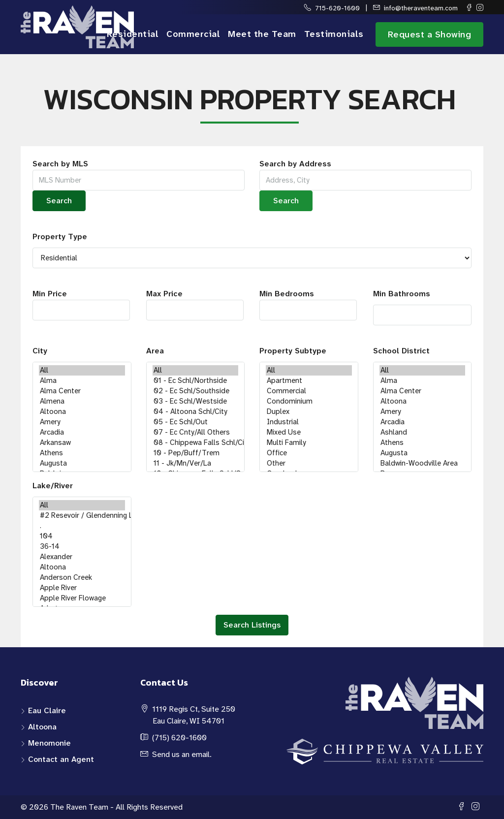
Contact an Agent (61, 759)
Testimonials (334, 34)
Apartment (309, 381)
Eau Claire (47, 710)
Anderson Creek (82, 578)
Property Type (60, 236)
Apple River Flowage (82, 598)
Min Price (81, 304)
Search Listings (252, 625)
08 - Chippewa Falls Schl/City (196, 443)
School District (401, 351)
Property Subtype (293, 351)
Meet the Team (262, 34)
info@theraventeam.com (421, 8)
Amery (82, 422)
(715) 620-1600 (179, 738)
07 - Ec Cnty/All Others (196, 432)
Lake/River (53, 486)
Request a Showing (430, 34)
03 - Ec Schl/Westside (196, 401)
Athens (82, 453)
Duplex (309, 412)
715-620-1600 (337, 8)
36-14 (82, 547)
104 (82, 536)
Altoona (82, 412)
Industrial (309, 422)
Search (59, 201)
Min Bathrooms (402, 294)
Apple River (82, 588)
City (40, 351)
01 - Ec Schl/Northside (196, 381)
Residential (133, 34)
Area (155, 351)
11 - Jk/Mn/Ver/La (196, 463)
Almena (82, 401)
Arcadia (82, 432)
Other (309, 463)
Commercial (193, 34)
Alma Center (82, 391)
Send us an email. (182, 754)
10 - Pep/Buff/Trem (196, 453)
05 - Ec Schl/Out (196, 422)
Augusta (82, 463)
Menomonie (49, 743)
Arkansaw (82, 443)
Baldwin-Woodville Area (423, 463)
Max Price (195, 304)
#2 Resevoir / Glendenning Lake (82, 516)
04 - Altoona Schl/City (196, 412)
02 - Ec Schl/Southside (196, 391)
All (82, 370)
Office (309, 453)
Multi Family (309, 443)
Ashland (423, 432)
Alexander (82, 557)
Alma (82, 381)
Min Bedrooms (308, 304)
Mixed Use (309, 432)
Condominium (309, 401)
